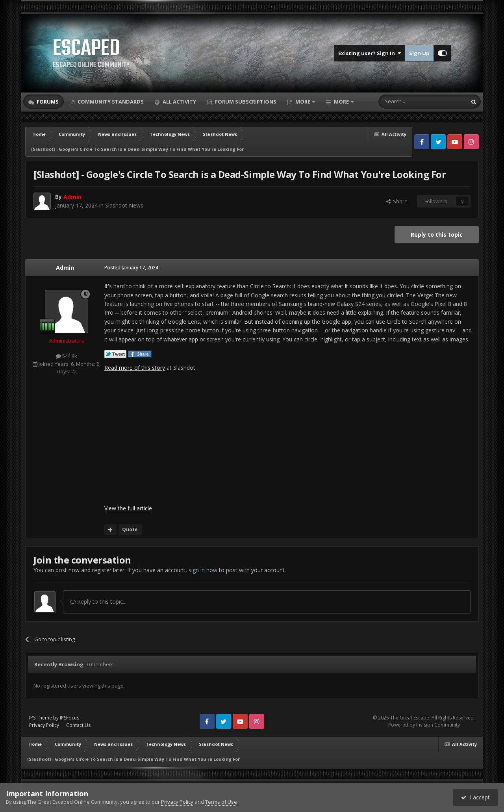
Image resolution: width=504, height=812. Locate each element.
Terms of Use (221, 802)
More (303, 102)
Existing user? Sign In (370, 53)
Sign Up (419, 53)
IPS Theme (41, 718)
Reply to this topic (437, 235)
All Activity (179, 102)
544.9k (67, 356)
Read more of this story (135, 368)
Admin (65, 268)
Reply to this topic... (98, 602)
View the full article (128, 508)
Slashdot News (124, 205)
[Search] (403, 102)
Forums (47, 102)
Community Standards (110, 102)
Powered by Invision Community (424, 725)
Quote (130, 529)
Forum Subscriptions (245, 102)
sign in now (203, 570)
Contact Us (78, 725)
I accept (475, 797)
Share (397, 201)
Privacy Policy (44, 725)
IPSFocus (69, 718)
